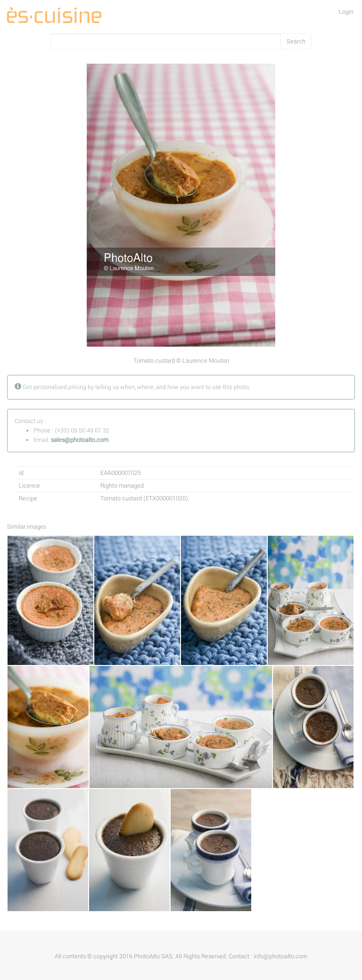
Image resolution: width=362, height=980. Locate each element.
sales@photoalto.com (80, 440)
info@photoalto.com (280, 956)
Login (346, 12)
